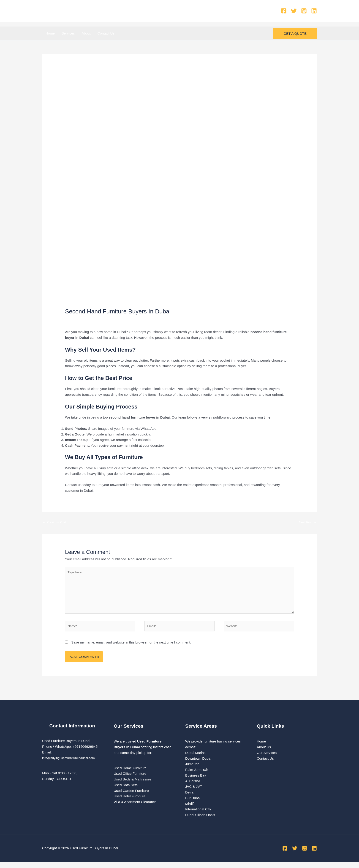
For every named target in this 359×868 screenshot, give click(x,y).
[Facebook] (284, 11)
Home (50, 33)
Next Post (307, 523)
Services (68, 33)
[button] (295, 33)
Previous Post (55, 523)
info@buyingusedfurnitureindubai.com (71, 764)
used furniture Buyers (112, 320)
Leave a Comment (79, 320)
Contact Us (106, 33)
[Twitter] (294, 11)
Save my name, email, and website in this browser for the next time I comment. (131, 648)
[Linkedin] (314, 11)
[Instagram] (304, 11)
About (86, 33)
